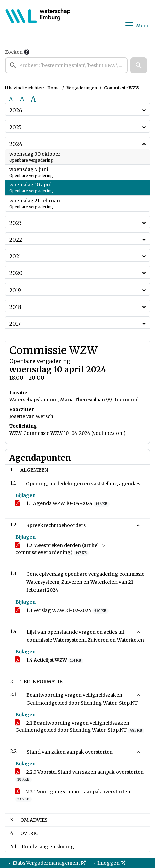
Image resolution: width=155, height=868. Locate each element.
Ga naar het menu (2, 5)
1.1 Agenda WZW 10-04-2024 (63, 504)
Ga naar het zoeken (1, 5)
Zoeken (14, 52)
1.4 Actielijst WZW (49, 660)
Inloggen (111, 863)
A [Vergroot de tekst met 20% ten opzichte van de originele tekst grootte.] (22, 99)
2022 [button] (16, 240)
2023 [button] (16, 223)
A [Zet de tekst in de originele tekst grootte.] (11, 99)
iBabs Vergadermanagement (49, 863)
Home (53, 88)
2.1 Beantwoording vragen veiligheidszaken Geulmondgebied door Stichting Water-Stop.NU (80, 727)
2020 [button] (16, 273)
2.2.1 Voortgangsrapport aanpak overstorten (73, 795)
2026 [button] (16, 110)
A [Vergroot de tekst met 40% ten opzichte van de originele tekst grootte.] (33, 99)
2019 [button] (15, 290)
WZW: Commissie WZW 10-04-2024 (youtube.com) (67, 433)
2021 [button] (15, 256)
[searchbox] (66, 65)
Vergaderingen (82, 88)
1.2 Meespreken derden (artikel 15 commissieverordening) (60, 549)
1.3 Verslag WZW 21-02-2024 (62, 610)
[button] (139, 65)
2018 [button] (15, 307)
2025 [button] (16, 127)
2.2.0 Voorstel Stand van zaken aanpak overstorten (80, 776)
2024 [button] (16, 144)
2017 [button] (15, 324)
